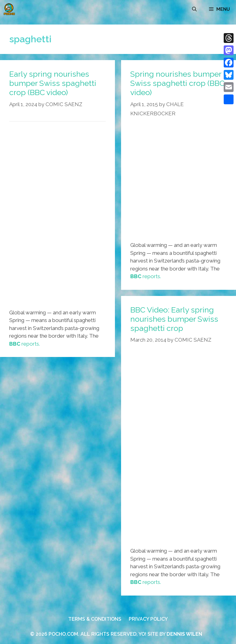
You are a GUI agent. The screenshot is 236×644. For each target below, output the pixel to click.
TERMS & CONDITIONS (95, 619)
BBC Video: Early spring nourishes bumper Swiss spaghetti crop (174, 319)
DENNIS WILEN (184, 634)
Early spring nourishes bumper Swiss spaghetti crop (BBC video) (53, 83)
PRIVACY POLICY (148, 619)
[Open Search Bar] (194, 9)
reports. (25, 344)
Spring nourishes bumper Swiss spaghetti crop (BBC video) (177, 83)
